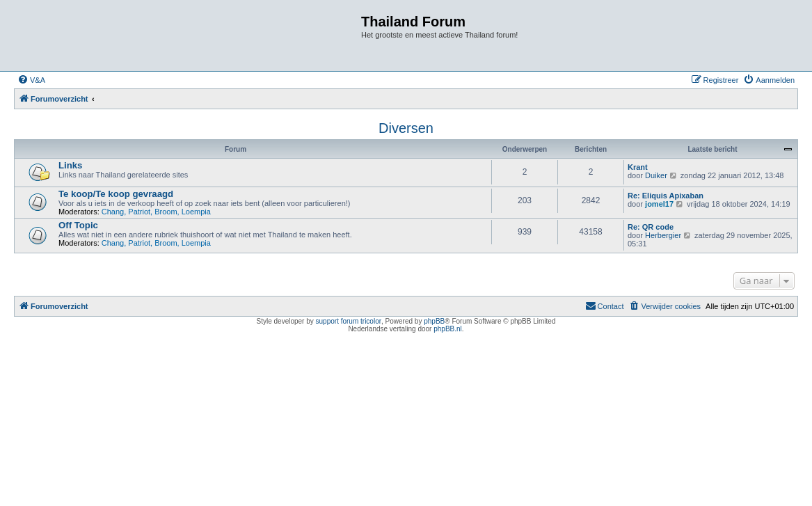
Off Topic (78, 225)
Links (70, 165)
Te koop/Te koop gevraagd (116, 194)
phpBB (434, 321)
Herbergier (663, 235)
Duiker (656, 175)
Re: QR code (651, 227)
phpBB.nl (448, 329)
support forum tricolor (349, 321)
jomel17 (659, 204)
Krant (638, 167)
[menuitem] (31, 80)
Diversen (406, 128)
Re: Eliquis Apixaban (666, 196)
